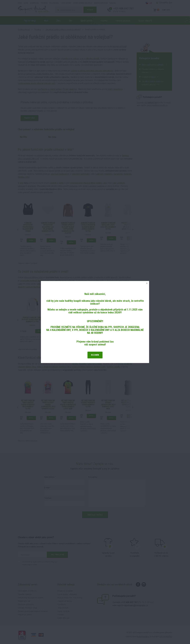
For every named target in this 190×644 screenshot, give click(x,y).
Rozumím (95, 355)
